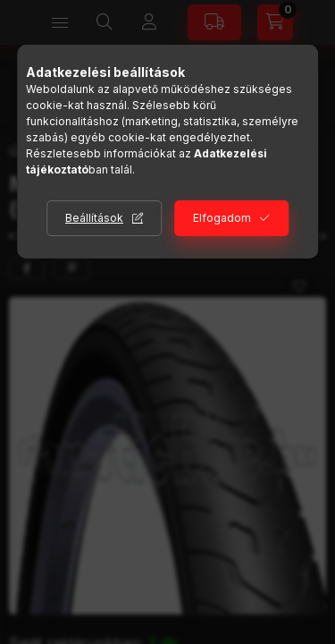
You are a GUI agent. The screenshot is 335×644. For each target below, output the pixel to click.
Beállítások (94, 218)
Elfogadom (222, 218)
